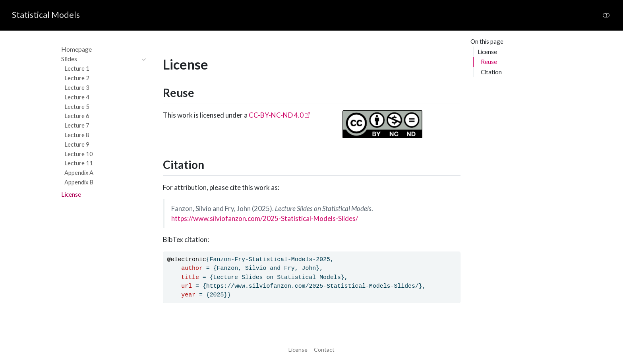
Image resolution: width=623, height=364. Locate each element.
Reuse (489, 62)
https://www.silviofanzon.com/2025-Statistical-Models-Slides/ (265, 218)
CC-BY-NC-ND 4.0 (276, 115)
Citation (491, 72)
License (487, 52)
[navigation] (100, 59)
